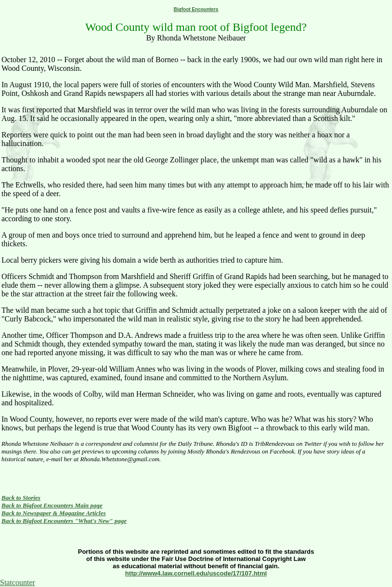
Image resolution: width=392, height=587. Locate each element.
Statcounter (18, 582)
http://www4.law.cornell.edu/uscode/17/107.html (196, 573)
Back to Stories (21, 498)
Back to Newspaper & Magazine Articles (54, 513)
